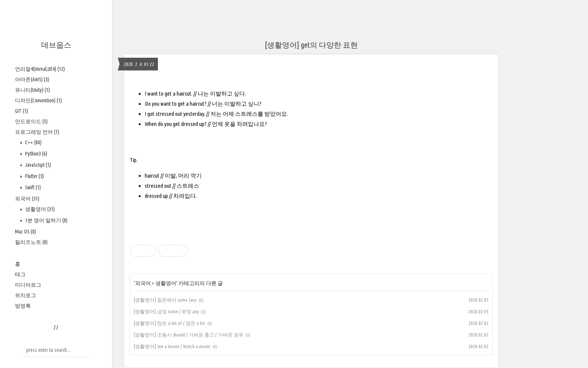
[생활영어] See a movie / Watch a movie (172, 346)
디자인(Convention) (38, 100)
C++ (33, 142)
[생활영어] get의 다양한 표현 (311, 45)
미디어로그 (28, 285)
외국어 (27, 199)
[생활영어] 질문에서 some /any (165, 300)
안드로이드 (31, 121)
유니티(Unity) (32, 90)
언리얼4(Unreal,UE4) (40, 69)
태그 (20, 274)
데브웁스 (56, 45)
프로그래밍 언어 (37, 132)
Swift (32, 187)
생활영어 (39, 209)
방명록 (23, 306)
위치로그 (25, 295)
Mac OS (25, 232)
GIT (22, 111)
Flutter (34, 176)
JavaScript (37, 165)
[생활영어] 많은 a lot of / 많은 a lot (169, 323)
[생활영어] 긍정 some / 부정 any (166, 311)
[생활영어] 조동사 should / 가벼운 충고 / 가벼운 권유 (189, 335)
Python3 (36, 154)
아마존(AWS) (32, 79)
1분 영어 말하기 (46, 220)
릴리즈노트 (31, 242)
